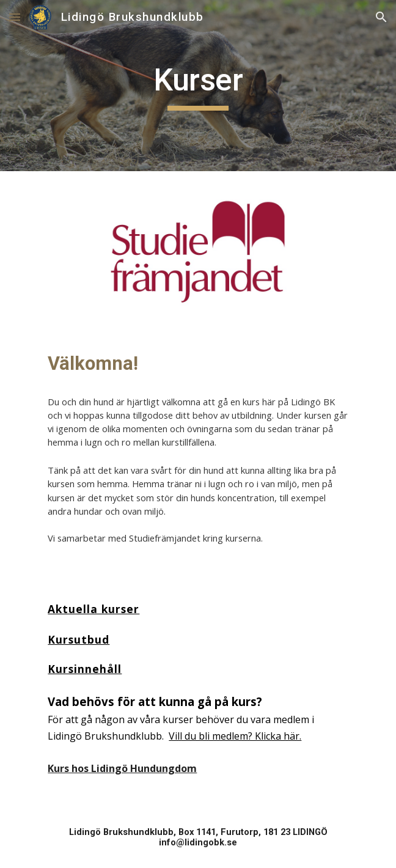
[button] (15, 17)
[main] (198, 86)
